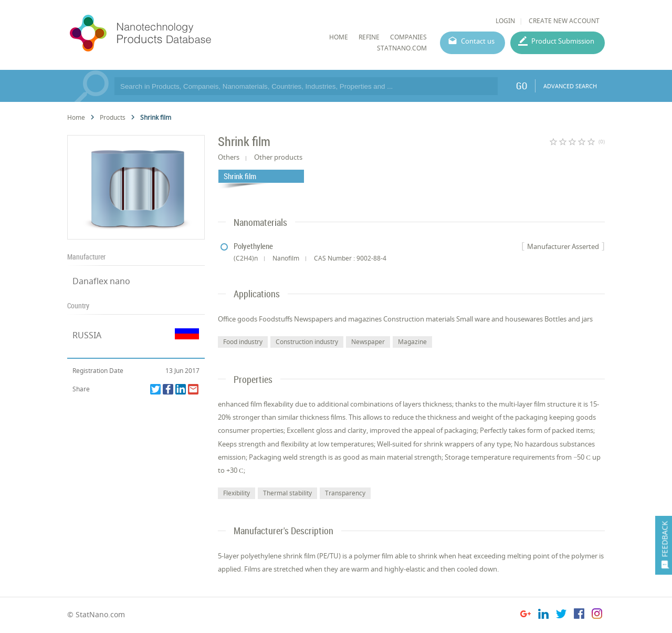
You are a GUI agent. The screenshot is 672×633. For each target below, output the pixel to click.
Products (113, 117)
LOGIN (505, 21)
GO (522, 86)
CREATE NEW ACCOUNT (564, 21)
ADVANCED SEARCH (570, 86)
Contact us (478, 41)
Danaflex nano (101, 281)
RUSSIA (87, 335)
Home (76, 117)
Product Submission (563, 41)
